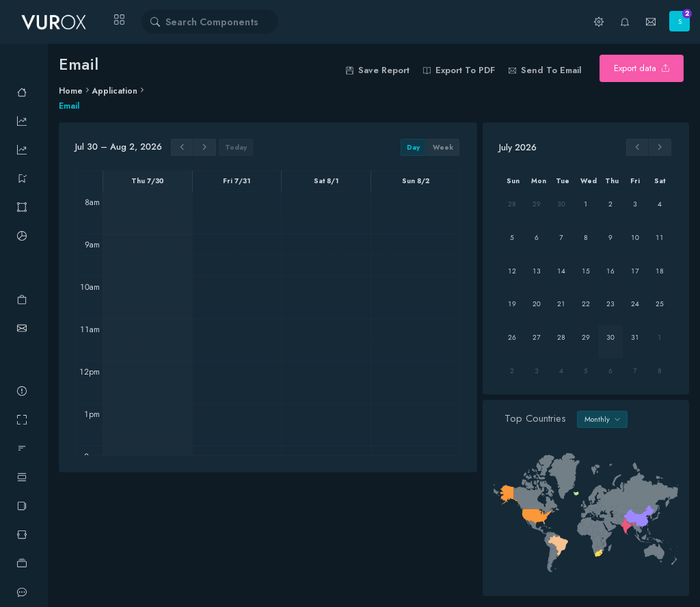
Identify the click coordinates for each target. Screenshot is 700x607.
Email (69, 106)
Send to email (545, 70)
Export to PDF (459, 70)
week (443, 147)
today (236, 147)
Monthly (602, 419)
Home (71, 91)
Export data (642, 68)
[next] (205, 147)
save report (378, 70)
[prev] (182, 147)
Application (115, 91)
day (413, 147)
